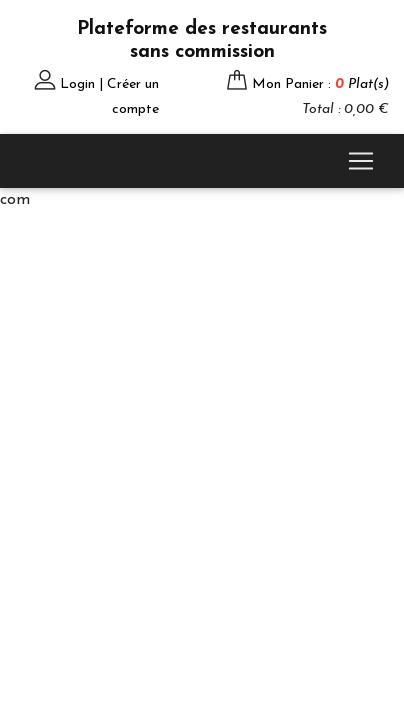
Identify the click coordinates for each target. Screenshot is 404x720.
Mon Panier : (320, 84)
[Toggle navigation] (361, 161)
